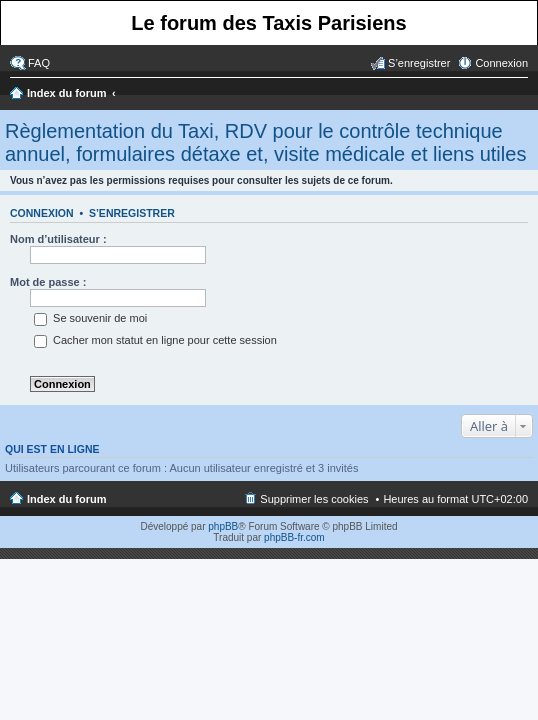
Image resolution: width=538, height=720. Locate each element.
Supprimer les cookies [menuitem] (314, 499)
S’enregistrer (132, 213)
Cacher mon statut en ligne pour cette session (155, 340)
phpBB (223, 526)
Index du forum (66, 93)
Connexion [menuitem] (501, 63)
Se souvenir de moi (90, 318)
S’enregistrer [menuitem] (419, 63)
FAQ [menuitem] (39, 63)
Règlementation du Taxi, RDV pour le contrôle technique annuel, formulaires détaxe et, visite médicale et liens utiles (265, 142)
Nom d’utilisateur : (58, 239)
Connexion (42, 213)
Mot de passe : (48, 282)
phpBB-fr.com (294, 537)
